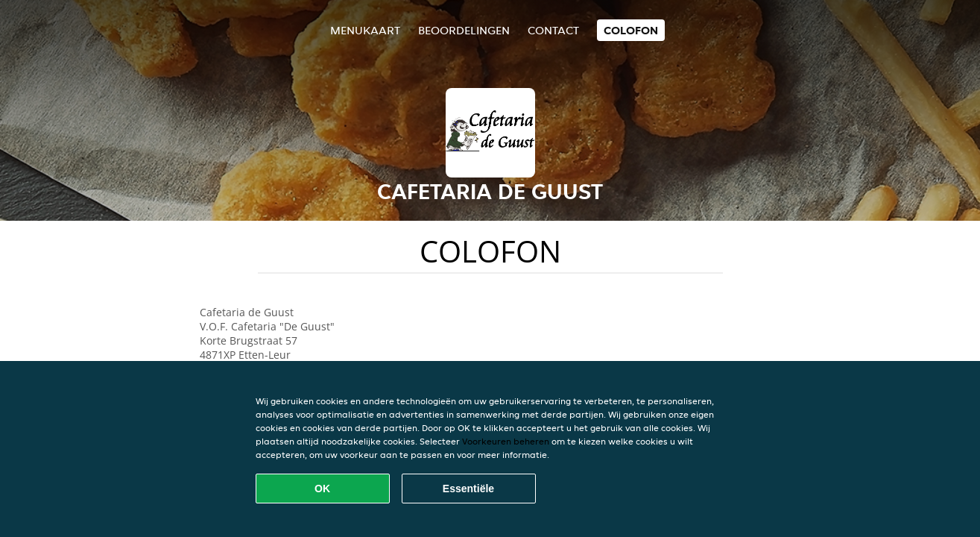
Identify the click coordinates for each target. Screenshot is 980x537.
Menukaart (365, 30)
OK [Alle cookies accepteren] (322, 489)
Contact (553, 30)
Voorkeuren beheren (506, 441)
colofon (631, 30)
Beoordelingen (464, 30)
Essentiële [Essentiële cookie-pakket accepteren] (468, 489)
